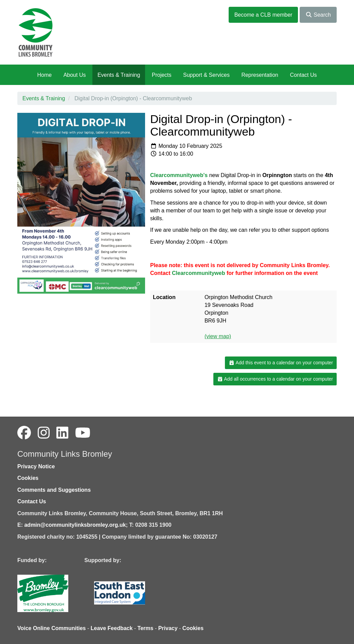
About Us (75, 75)
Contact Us (303, 75)
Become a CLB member (263, 15)
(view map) (218, 336)
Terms (146, 628)
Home (44, 75)
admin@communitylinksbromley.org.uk (75, 525)
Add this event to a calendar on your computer (281, 363)
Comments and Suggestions (54, 490)
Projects (162, 75)
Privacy (168, 628)
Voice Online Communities (52, 628)
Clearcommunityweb (198, 273)
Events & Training (119, 75)
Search (318, 15)
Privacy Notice (36, 466)
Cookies (28, 478)
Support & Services (206, 75)
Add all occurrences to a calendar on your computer (275, 379)
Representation (260, 75)
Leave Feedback (112, 628)
